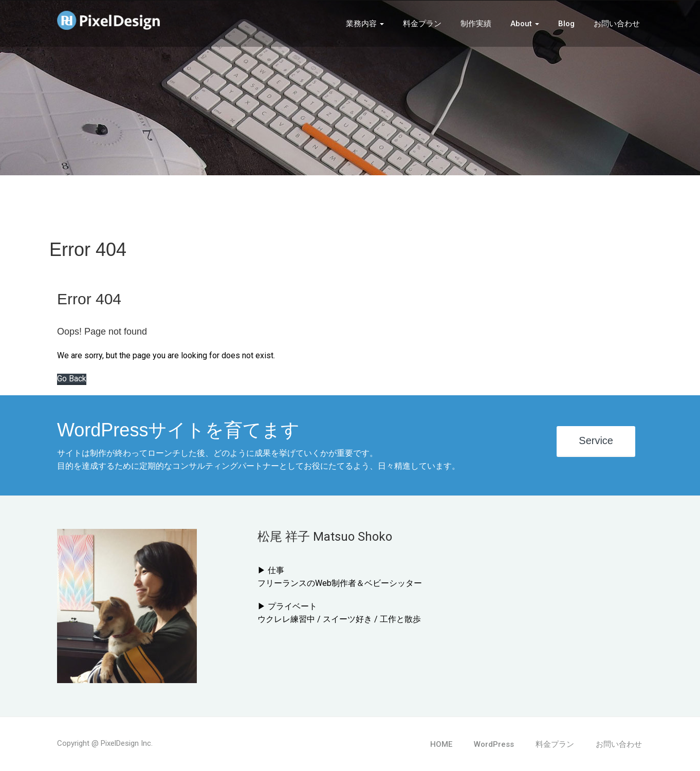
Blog (566, 24)
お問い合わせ (617, 24)
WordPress (494, 744)
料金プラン (422, 24)
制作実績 (476, 24)
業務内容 (365, 24)
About (525, 24)
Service (596, 440)
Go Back (72, 379)
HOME (441, 744)
